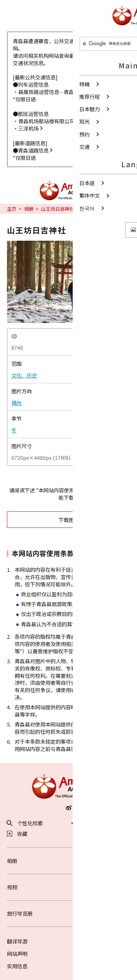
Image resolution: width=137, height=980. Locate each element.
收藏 (17, 834)
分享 (82, 823)
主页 (12, 209)
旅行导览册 (69, 913)
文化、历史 (24, 375)
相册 (29, 209)
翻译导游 (17, 941)
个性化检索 (25, 823)
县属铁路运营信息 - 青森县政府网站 (61, 92)
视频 (69, 887)
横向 (16, 403)
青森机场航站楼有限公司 (49, 121)
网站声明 (17, 953)
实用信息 (17, 966)
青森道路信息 (36, 150)
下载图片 (92, 520)
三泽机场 (31, 128)
